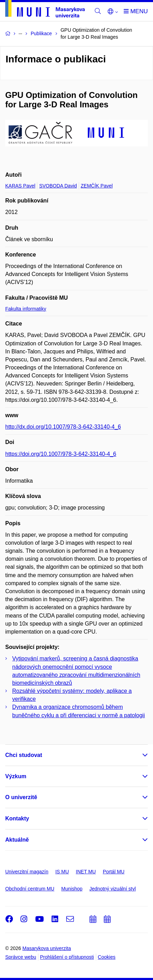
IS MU (62, 872)
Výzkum (16, 776)
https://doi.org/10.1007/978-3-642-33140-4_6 (61, 454)
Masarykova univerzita (47, 948)
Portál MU (114, 872)
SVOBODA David (58, 186)
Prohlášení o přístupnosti (67, 957)
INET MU (86, 872)
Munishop (72, 889)
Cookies (107, 957)
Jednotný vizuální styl (113, 889)
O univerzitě (21, 797)
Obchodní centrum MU (30, 889)
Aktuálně (17, 840)
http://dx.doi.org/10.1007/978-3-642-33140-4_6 (63, 427)
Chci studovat (24, 755)
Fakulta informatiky (26, 309)
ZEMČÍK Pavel (97, 186)
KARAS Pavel (20, 186)
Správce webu (21, 957)
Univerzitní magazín (27, 872)
